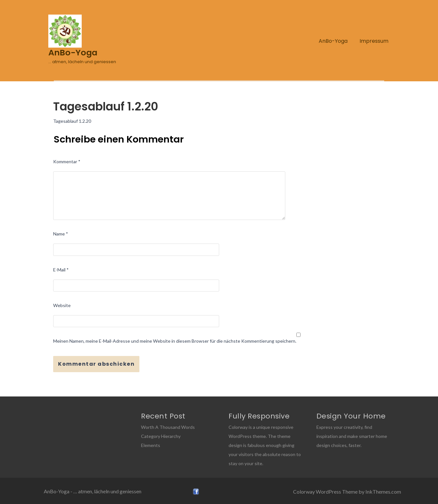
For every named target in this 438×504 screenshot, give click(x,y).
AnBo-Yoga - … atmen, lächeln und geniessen (93, 491)
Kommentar (67, 161)
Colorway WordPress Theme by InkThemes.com (347, 492)
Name (61, 234)
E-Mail (61, 270)
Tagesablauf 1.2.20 (72, 121)
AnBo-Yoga (333, 41)
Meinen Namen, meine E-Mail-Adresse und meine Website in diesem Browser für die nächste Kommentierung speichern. (175, 341)
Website (62, 305)
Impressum (374, 41)
